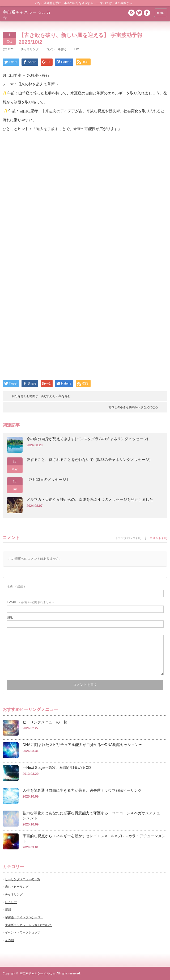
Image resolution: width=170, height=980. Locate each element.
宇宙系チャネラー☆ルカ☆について (28, 925)
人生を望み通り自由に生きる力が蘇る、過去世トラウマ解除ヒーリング (82, 790)
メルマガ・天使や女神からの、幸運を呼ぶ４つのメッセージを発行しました (90, 499)
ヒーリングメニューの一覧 (45, 722)
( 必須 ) (16, 586)
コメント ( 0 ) (158, 538)
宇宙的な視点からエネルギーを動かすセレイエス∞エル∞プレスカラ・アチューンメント (94, 838)
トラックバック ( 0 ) (128, 538)
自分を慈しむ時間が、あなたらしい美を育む (41, 396)
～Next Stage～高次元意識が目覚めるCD (57, 768)
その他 (9, 940)
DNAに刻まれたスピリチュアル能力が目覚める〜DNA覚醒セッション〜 (82, 745)
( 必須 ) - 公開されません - (30, 602)
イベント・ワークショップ (23, 932)
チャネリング (30, 49)
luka (76, 49)
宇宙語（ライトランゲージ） (24, 917)
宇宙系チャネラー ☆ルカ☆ (38, 973)
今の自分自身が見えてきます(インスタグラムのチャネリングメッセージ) (87, 439)
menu (161, 13)
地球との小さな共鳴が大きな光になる (133, 407)
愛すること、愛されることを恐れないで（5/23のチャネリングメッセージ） (90, 460)
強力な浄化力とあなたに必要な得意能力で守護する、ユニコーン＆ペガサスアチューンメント (93, 816)
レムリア (11, 902)
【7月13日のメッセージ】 (48, 479)
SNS (8, 910)
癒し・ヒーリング (17, 887)
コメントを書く (56, 49)
